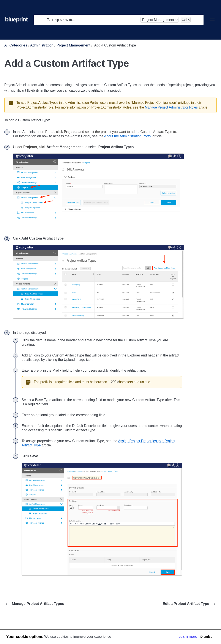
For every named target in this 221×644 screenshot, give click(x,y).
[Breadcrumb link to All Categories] (16, 45)
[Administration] (42, 45)
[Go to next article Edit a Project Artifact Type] (188, 604)
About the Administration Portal (128, 136)
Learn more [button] (188, 637)
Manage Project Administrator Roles (171, 107)
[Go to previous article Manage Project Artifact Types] (36, 604)
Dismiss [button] (206, 637)
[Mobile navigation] (212, 20)
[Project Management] (73, 45)
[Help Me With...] (95, 20)
